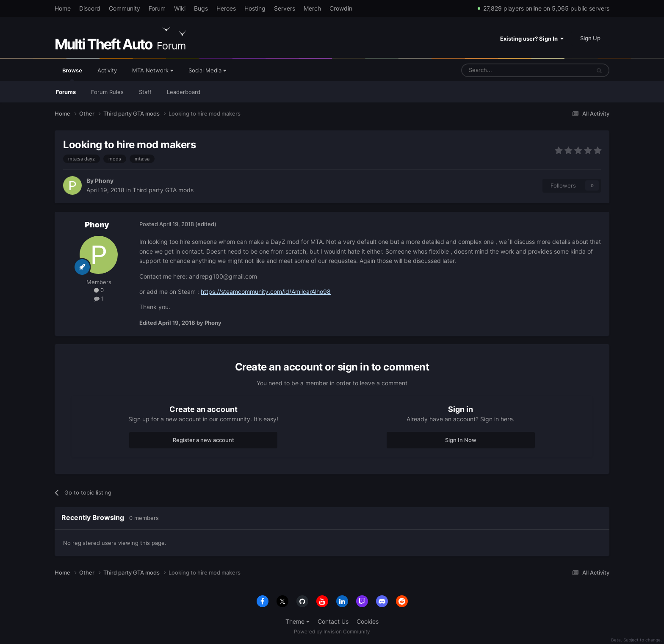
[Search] (505, 70)
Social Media (207, 70)
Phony (104, 181)
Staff (145, 92)
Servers (285, 8)
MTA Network (153, 70)
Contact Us (333, 621)
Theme (297, 621)
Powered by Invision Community (332, 632)
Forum (157, 8)
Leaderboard (184, 92)
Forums (66, 92)
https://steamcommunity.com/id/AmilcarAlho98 (266, 292)
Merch (312, 8)
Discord (90, 8)
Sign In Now (461, 440)
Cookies (368, 621)
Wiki (180, 8)
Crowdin (341, 8)
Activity (107, 70)
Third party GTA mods (163, 190)
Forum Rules (107, 92)
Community (125, 8)
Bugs (201, 8)
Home (63, 8)
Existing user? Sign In (532, 39)
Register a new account (203, 440)
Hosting (255, 8)
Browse (72, 74)
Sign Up (590, 38)
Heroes (226, 8)
